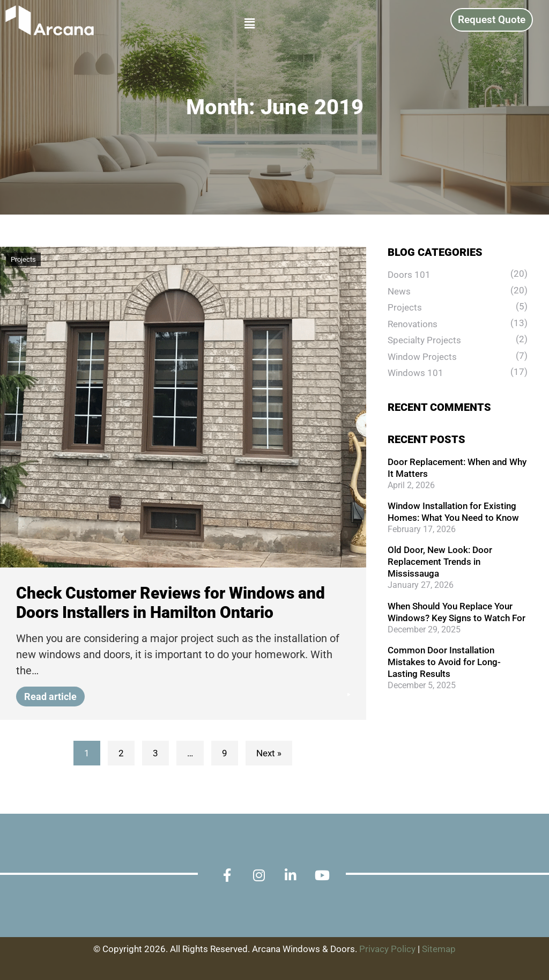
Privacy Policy (387, 949)
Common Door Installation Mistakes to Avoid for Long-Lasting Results (444, 662)
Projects (23, 259)
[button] (167, 24)
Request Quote (492, 20)
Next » (269, 753)
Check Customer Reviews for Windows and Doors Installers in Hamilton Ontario (170, 603)
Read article (54, 697)
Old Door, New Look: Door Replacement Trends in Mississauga (440, 562)
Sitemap (439, 949)
